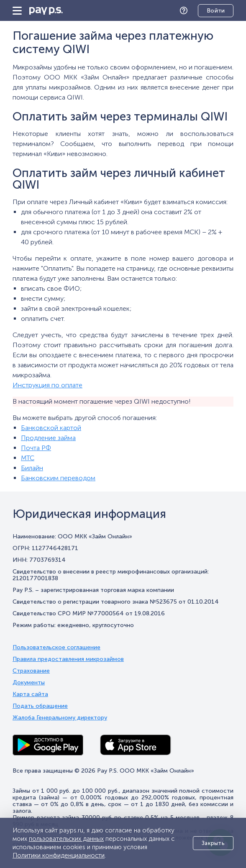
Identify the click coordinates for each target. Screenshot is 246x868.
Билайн (32, 468)
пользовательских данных (66, 839)
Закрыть (213, 843)
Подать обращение (40, 706)
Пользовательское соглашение (56, 648)
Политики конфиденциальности (59, 855)
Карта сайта (30, 694)
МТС (28, 458)
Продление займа (48, 438)
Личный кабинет (209, 11)
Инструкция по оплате (47, 385)
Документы (29, 683)
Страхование (31, 671)
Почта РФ (36, 448)
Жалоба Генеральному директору (60, 718)
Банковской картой (51, 428)
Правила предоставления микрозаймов (68, 659)
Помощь (186, 11)
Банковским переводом (58, 478)
